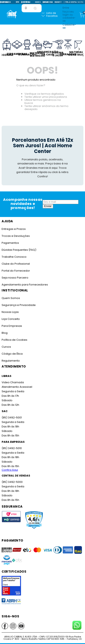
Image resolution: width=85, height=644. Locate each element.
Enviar (48, 206)
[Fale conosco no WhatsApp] (77, 626)
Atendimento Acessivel (17, 387)
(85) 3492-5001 (12, 418)
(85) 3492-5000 (12, 482)
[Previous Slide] (6, 49)
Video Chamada (13, 382)
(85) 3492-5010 (12, 448)
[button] (26, 8)
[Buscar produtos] (35, 8)
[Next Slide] (79, 49)
